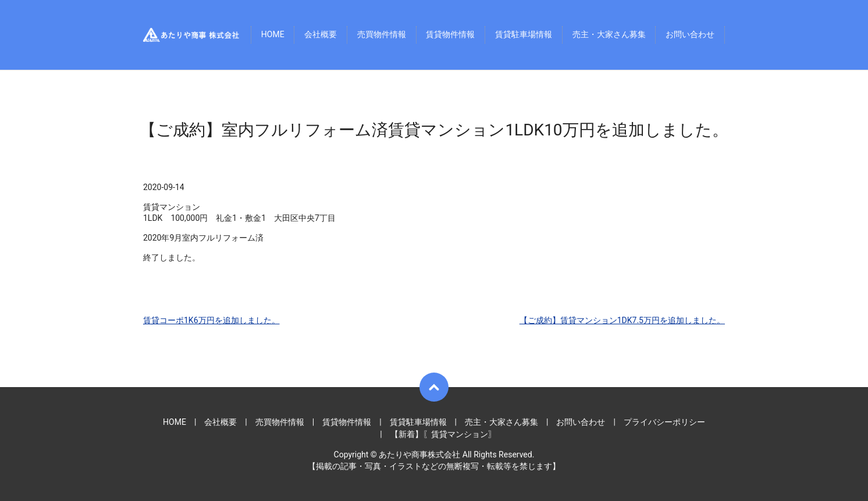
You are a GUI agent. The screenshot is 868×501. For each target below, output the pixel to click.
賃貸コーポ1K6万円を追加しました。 (211, 320)
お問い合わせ (690, 35)
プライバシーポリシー (664, 422)
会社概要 (321, 35)
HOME (273, 35)
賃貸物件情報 (450, 35)
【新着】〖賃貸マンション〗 (443, 434)
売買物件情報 (382, 35)
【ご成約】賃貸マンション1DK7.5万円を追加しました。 (622, 320)
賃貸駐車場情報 (524, 35)
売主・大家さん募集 (609, 35)
